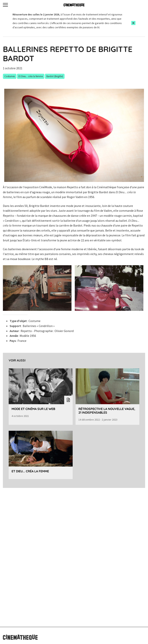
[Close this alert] (133, 23)
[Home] (74, 5)
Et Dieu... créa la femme (30, 471)
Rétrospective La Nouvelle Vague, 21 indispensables (107, 411)
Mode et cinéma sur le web (33, 409)
